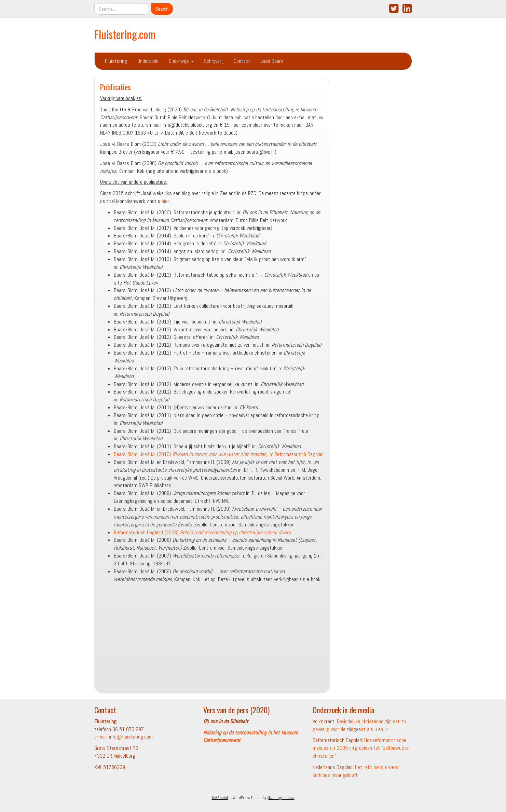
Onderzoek (148, 61)
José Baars (272, 61)
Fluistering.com (125, 34)
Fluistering (116, 61)
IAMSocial (220, 798)
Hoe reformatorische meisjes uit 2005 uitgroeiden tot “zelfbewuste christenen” (361, 748)
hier (165, 201)
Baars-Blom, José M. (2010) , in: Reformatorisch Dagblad (219, 454)
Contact (242, 61)
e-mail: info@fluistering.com (124, 737)
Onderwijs (181, 61)
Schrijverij (214, 61)
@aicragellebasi (281, 798)
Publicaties (115, 87)
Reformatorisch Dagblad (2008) (202, 532)
